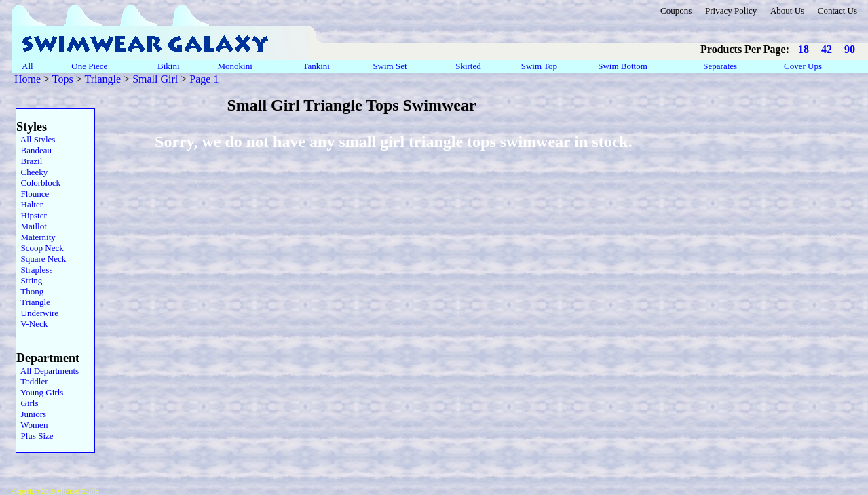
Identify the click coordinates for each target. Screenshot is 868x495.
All (27, 66)
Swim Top (539, 66)
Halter (30, 204)
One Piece (91, 66)
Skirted (469, 66)
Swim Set (391, 66)
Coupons (676, 11)
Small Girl (155, 79)
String (29, 280)
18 (804, 49)
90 (850, 49)
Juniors (31, 414)
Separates (720, 66)
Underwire (37, 313)
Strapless (34, 270)
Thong (30, 291)
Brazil (29, 161)
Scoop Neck (40, 248)
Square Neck (41, 259)
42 (827, 49)
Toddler (32, 381)
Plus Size (35, 436)
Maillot (32, 226)
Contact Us (837, 11)
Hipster (32, 215)
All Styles (36, 139)
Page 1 (204, 79)
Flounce (33, 194)
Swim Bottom (623, 66)
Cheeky (32, 172)
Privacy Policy (731, 11)
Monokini (235, 66)
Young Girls (40, 392)
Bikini (169, 66)
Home (27, 79)
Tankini (317, 66)
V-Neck (32, 324)
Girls (27, 403)
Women (32, 425)
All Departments (48, 371)
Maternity (36, 237)
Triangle (102, 79)
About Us (787, 11)
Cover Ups (803, 66)
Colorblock (38, 183)
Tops (63, 79)
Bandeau (34, 150)
